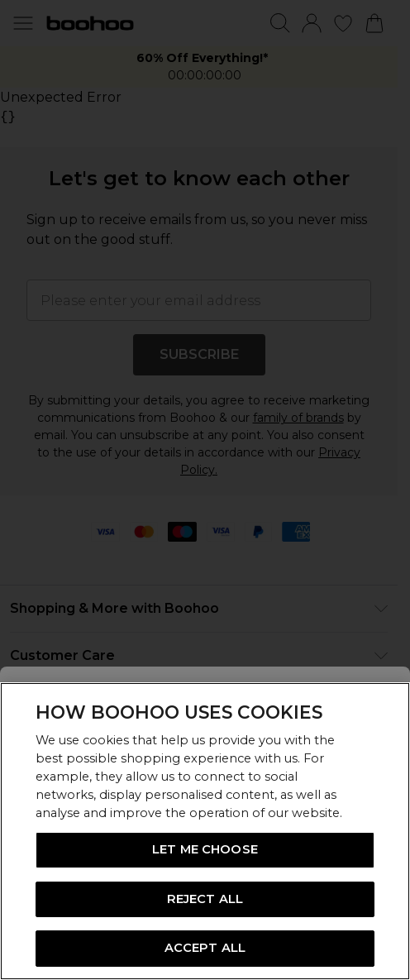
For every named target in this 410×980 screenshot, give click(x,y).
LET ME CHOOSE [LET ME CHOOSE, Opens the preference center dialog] (205, 849)
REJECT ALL (205, 899)
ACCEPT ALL (205, 948)
